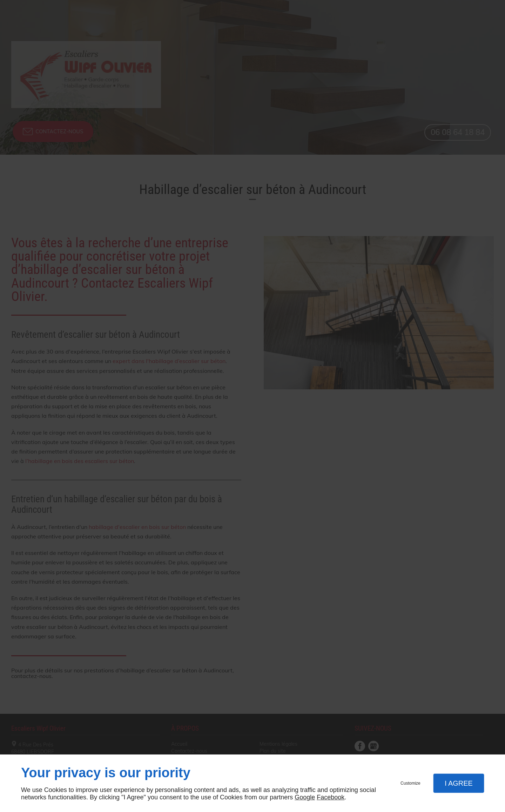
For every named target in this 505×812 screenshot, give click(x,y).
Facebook (331, 797)
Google (305, 797)
